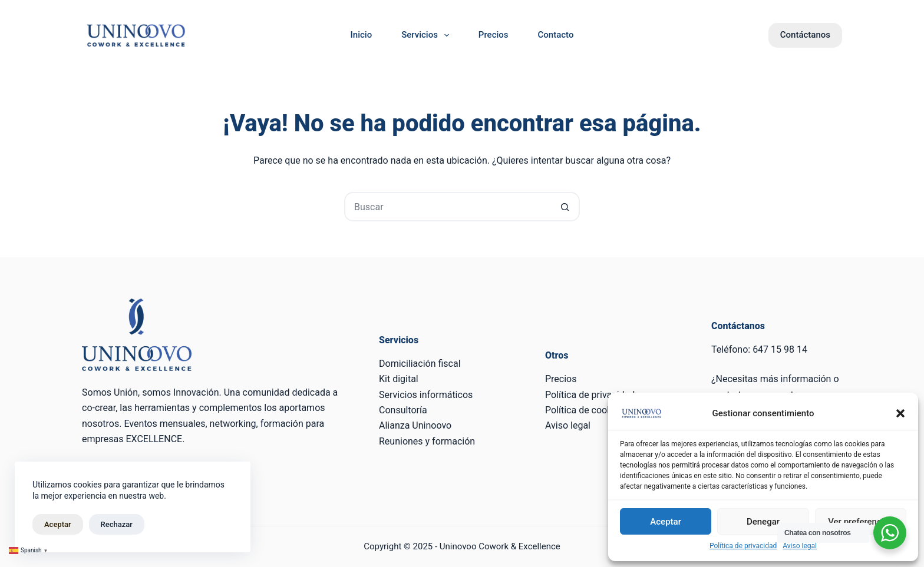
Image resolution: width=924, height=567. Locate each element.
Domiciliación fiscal (420, 364)
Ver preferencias (860, 522)
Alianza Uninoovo (415, 425)
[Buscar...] (447, 207)
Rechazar (117, 524)
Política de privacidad (743, 546)
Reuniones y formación (427, 441)
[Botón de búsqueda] (565, 207)
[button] (900, 413)
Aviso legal (800, 546)
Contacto (556, 35)
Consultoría (403, 410)
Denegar (763, 522)
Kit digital (399, 379)
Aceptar (666, 522)
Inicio (362, 35)
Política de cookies (585, 410)
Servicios (428, 35)
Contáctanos (805, 35)
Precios (494, 35)
